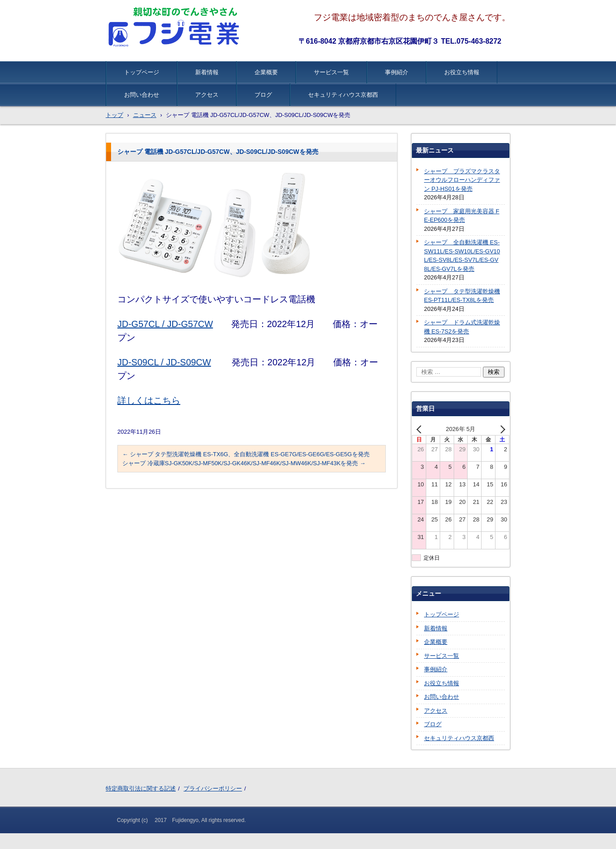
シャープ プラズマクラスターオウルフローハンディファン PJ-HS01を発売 (462, 180)
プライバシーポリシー (213, 788)
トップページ (142, 72)
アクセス (207, 95)
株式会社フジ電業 (175, 27)
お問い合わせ (142, 95)
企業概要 (266, 72)
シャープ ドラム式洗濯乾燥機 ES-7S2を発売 (462, 327)
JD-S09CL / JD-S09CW (164, 362)
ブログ (263, 95)
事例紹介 (397, 72)
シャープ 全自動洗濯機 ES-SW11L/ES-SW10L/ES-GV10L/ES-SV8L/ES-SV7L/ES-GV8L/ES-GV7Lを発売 (462, 256)
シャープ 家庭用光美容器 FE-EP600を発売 (462, 216)
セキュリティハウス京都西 (343, 95)
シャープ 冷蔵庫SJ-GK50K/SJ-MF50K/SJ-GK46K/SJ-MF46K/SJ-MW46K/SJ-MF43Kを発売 (244, 463)
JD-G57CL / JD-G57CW (165, 324)
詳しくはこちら (149, 400)
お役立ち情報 (462, 72)
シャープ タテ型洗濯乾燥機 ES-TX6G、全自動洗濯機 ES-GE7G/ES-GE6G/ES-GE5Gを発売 (246, 454)
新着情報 (207, 72)
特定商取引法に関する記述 (141, 788)
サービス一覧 (331, 72)
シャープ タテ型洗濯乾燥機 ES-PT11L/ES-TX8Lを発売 (462, 296)
